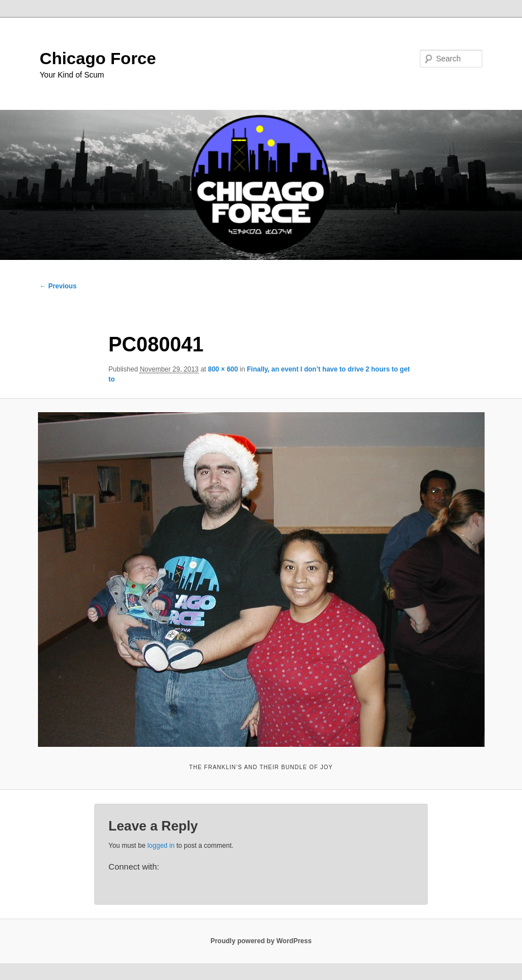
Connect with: (134, 866)
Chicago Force (98, 58)
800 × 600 (223, 369)
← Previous (58, 286)
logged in (161, 846)
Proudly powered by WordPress (261, 941)
